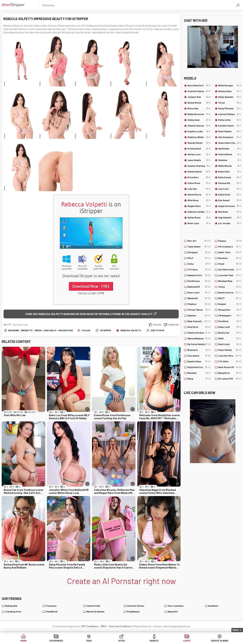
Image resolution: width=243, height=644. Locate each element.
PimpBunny (133, 612)
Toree (230, 103)
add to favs (157, 330)
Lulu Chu (199, 189)
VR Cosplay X (230, 247)
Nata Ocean (230, 177)
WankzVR (199, 298)
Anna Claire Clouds (230, 143)
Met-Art (199, 241)
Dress (38, 330)
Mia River (230, 212)
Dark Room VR (230, 367)
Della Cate (230, 172)
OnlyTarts (199, 327)
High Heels (50, 330)
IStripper (105, 330)
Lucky (173, 641)
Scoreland (199, 356)
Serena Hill (230, 183)
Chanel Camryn (199, 126)
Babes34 (173, 612)
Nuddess (213, 606)
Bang (199, 379)
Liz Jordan (230, 223)
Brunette (27, 330)
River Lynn (199, 223)
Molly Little (230, 120)
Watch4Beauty (199, 338)
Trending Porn (13, 612)
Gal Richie (230, 149)
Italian (86, 330)
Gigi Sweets (230, 218)
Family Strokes (199, 333)
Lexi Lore (230, 189)
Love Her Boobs (230, 356)
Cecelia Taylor (230, 126)
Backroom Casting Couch (230, 293)
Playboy (199, 304)
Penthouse (199, 281)
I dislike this (173, 325)
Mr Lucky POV (230, 379)
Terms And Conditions (120, 626)
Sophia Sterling (199, 166)
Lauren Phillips (230, 114)
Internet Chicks (136, 606)
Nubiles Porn (199, 275)
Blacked (199, 373)
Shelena (230, 160)
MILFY (230, 298)
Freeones (51, 606)
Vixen (230, 264)
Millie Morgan (230, 85)
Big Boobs (14, 330)
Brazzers (199, 350)
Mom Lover (199, 293)
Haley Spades (230, 97)
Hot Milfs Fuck (230, 270)
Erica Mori (199, 177)
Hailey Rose (199, 218)
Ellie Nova (199, 200)
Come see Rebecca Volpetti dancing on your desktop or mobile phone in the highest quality (89, 314)
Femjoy (230, 241)
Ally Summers (230, 137)
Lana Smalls (199, 160)
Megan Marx (199, 206)
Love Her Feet (230, 275)
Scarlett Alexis (199, 91)
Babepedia (11, 606)
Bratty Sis (230, 333)
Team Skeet (199, 247)
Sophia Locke (199, 131)
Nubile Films (199, 361)
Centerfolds (93, 606)
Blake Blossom (199, 114)
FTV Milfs (230, 361)
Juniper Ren (199, 97)
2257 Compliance (90, 626)
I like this (157, 325)
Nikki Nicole (230, 166)
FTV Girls (199, 270)
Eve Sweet (230, 200)
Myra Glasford (199, 85)
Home (44, 641)
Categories (70, 641)
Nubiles (199, 315)
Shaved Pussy (66, 330)
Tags (96, 641)
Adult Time (230, 252)
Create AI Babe (199, 641)
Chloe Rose (199, 183)
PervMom (230, 321)
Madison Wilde (199, 137)
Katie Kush (230, 195)
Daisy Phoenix (230, 108)
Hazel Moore (199, 195)
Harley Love (199, 154)
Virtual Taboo (199, 310)
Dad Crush (230, 344)
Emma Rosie (199, 103)
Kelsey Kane (230, 91)
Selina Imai (199, 120)
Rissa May (199, 108)
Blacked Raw (230, 281)
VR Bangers (230, 315)
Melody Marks (199, 143)
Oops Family (230, 350)
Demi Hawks (230, 131)
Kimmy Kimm (199, 172)
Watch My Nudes (95, 612)
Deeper (230, 304)
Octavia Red (199, 149)
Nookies (230, 258)
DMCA (104, 626)
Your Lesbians (176, 606)
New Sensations (199, 321)
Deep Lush (230, 327)
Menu (236, 630)
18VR (230, 338)
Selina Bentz (230, 154)
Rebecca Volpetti (131, 330)
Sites (122, 641)
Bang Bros (230, 373)
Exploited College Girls (199, 367)
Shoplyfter (230, 310)
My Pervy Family (199, 344)
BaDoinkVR (199, 287)
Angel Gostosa (230, 206)
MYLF (199, 258)
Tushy (230, 287)
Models (147, 641)
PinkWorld (52, 612)
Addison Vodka (199, 212)
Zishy (199, 264)
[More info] (87, 409)
